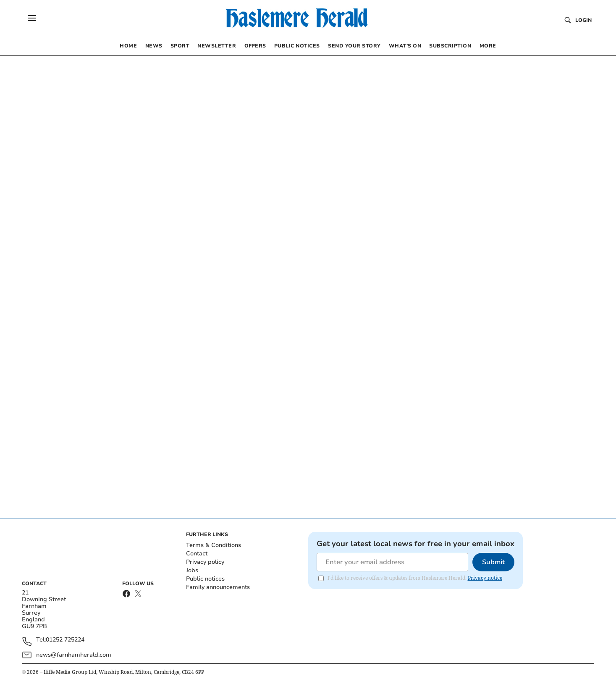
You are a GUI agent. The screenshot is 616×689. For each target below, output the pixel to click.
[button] (32, 18)
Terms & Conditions (214, 545)
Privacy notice (485, 578)
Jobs (192, 570)
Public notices (205, 579)
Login (583, 20)
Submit (493, 562)
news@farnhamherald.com (74, 655)
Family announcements (218, 587)
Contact (197, 554)
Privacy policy (205, 562)
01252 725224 (65, 640)
